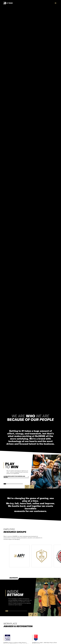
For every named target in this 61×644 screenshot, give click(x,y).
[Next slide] (32, 487)
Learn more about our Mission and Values (16, 477)
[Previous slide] (27, 487)
